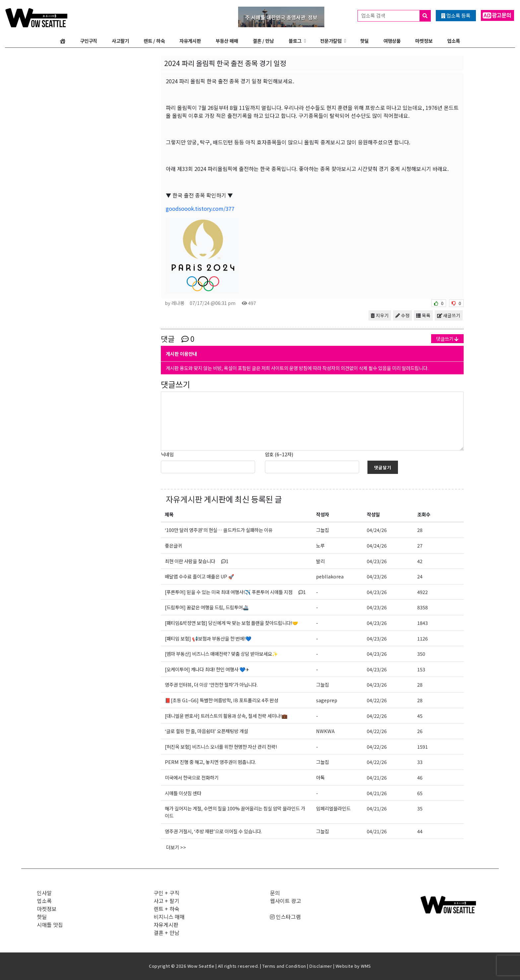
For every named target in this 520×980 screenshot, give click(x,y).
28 (420, 530)
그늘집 (323, 530)
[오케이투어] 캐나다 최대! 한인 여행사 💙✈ (207, 669)
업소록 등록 (456, 15)
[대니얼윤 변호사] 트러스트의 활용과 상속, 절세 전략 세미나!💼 (226, 716)
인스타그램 (285, 917)
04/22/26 (377, 700)
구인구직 (89, 41)
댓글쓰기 (447, 339)
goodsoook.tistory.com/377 (200, 208)
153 (421, 669)
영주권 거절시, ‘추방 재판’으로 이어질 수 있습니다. (213, 831)
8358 (422, 607)
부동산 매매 (227, 41)
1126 (422, 638)
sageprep (327, 700)
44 (420, 831)
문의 (275, 893)
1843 (422, 623)
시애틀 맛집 (50, 925)
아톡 (320, 777)
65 (420, 793)
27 (420, 545)
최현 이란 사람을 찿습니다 (197, 561)
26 (420, 731)
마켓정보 (424, 41)
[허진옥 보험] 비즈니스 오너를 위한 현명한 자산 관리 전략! (221, 747)
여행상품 (392, 41)
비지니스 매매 (169, 917)
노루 (320, 545)
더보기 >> (176, 847)
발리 (320, 561)
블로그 (295, 41)
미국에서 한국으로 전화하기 (192, 777)
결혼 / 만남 (263, 41)
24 (420, 576)
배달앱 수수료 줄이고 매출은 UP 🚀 (199, 576)
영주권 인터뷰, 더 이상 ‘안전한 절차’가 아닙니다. (211, 684)
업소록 (454, 41)
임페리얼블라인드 (333, 808)
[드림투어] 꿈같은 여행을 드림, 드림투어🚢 (207, 607)
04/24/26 (377, 530)
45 (420, 716)
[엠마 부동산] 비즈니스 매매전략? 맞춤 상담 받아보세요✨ (221, 654)
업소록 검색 (396, 16)
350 (421, 654)
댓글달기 (383, 467)
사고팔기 (120, 41)
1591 (422, 747)
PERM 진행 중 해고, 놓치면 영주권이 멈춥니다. (210, 762)
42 (420, 561)
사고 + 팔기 (166, 901)
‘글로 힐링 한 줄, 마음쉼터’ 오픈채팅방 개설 (206, 731)
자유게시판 (190, 41)
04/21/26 (377, 777)
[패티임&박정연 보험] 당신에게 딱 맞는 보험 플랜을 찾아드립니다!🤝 (231, 623)
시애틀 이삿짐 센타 (183, 793)
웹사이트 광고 (286, 901)
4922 (422, 592)
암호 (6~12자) (279, 454)
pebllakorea (330, 576)
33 (420, 762)
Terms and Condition (284, 966)
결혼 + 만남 (166, 933)
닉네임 (167, 454)
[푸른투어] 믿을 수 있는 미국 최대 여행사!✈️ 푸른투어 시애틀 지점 (235, 592)
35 (420, 808)
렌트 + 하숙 (166, 909)
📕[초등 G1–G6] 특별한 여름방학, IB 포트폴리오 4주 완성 (222, 700)
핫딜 (364, 41)
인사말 (44, 893)
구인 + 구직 (166, 893)
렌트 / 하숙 (154, 41)
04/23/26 (377, 561)
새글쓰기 (449, 315)
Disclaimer (321, 966)
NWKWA (325, 731)
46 (420, 777)
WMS (366, 966)
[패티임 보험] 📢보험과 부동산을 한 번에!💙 (208, 638)
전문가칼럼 (331, 41)
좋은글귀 (173, 545)
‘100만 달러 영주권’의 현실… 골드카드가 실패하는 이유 (219, 530)
